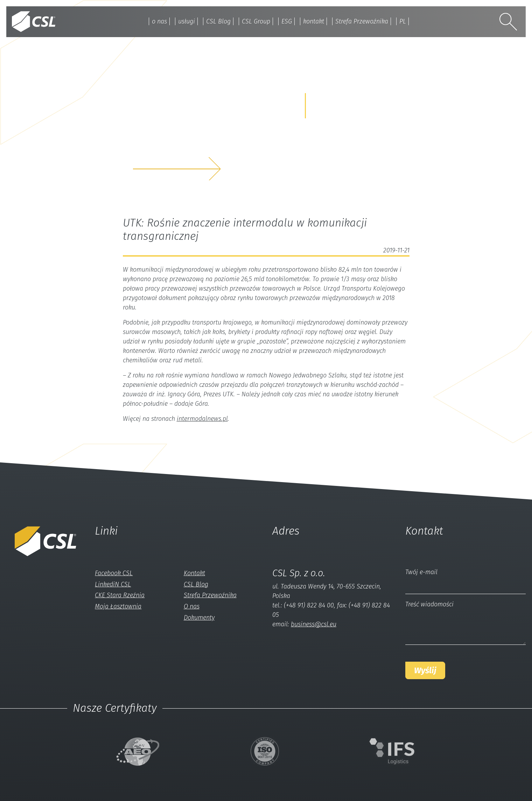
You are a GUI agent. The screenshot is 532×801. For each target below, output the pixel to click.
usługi (187, 21)
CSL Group (256, 21)
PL (403, 21)
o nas (159, 21)
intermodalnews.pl (202, 419)
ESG (287, 21)
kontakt (314, 21)
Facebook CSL (114, 573)
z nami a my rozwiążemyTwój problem (193, 146)
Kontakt (194, 573)
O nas (192, 606)
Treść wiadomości (429, 604)
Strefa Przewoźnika (362, 21)
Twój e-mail (421, 572)
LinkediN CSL (113, 584)
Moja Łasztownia (118, 606)
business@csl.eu (314, 624)
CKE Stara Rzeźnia (120, 595)
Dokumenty (199, 618)
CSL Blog (218, 21)
